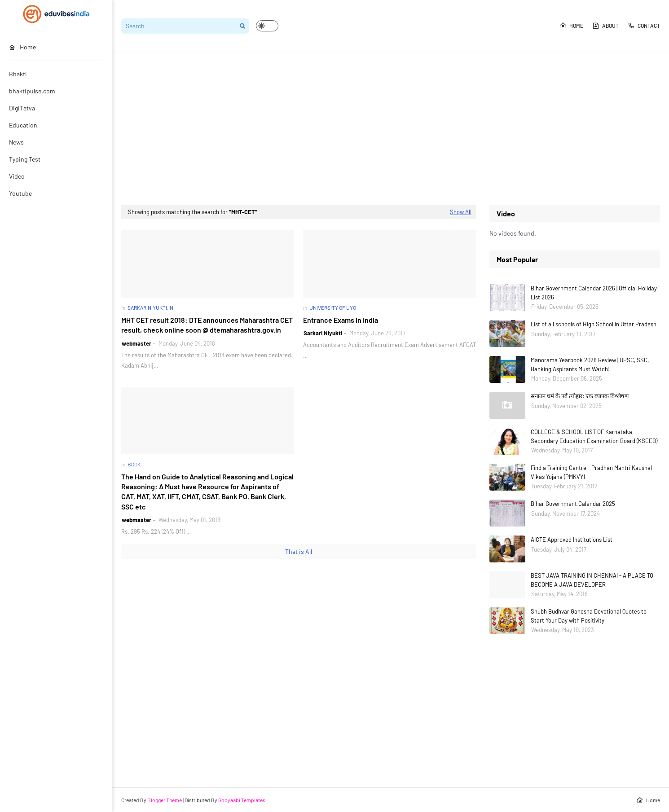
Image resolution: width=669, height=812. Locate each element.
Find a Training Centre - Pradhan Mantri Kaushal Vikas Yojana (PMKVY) (591, 472)
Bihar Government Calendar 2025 (573, 504)
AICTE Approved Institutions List (572, 540)
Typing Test (25, 159)
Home (571, 26)
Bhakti (18, 74)
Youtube (20, 193)
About (605, 26)
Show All (461, 212)
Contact (644, 26)
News (16, 142)
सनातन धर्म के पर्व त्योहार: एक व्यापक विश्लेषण (580, 396)
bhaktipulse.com (32, 91)
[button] (267, 26)
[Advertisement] (391, 128)
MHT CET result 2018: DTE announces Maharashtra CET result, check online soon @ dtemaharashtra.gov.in (207, 325)
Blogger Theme (165, 800)
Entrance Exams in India (341, 320)
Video (17, 176)
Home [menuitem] (22, 47)
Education (23, 125)
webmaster (136, 343)
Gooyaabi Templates (242, 800)
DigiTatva (22, 108)
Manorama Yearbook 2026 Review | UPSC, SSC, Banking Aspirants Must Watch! (590, 364)
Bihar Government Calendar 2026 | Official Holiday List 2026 (594, 293)
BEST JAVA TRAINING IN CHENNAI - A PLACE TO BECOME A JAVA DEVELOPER (592, 580)
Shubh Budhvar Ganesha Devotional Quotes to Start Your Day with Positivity (589, 616)
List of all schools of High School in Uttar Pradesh (594, 324)
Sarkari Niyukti (323, 333)
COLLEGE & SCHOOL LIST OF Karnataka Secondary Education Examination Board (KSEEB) (594, 436)
